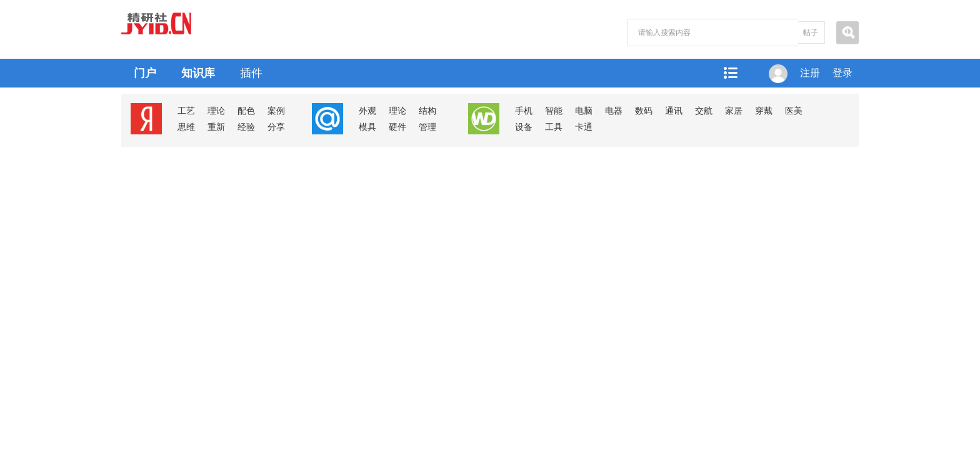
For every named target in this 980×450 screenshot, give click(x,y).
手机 (524, 111)
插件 (251, 73)
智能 (554, 111)
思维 (186, 127)
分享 (276, 127)
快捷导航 (730, 73)
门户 (145, 73)
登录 (842, 73)
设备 (524, 127)
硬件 (397, 127)
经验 (246, 127)
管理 (427, 127)
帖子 (811, 32)
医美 (794, 111)
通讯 (674, 111)
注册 (810, 73)
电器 (614, 111)
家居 (734, 111)
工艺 (186, 111)
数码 (644, 111)
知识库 (198, 73)
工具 (554, 127)
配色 (246, 111)
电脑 (584, 111)
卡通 (584, 127)
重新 (216, 127)
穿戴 (764, 111)
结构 (427, 111)
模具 (367, 127)
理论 (216, 111)
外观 (367, 111)
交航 (704, 111)
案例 (276, 111)
